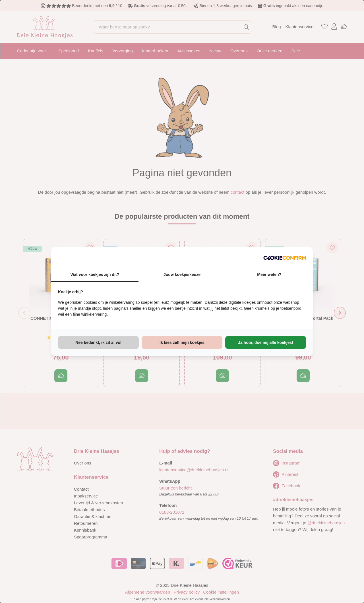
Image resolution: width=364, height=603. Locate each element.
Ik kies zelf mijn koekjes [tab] (182, 342)
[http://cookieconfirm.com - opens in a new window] (285, 257)
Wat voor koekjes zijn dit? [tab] (95, 274)
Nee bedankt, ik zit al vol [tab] (98, 342)
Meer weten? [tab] (269, 274)
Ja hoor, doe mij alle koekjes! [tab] (266, 342)
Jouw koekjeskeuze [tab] (182, 274)
